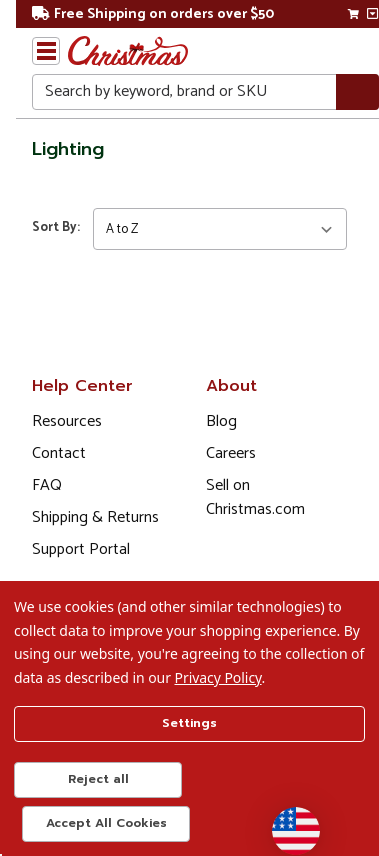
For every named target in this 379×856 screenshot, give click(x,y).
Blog (221, 421)
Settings (189, 723)
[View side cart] (372, 14)
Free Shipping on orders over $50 (153, 14)
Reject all (98, 779)
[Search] (357, 92)
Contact (59, 453)
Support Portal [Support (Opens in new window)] (81, 549)
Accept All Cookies (106, 823)
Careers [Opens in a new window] (231, 453)
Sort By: (56, 227)
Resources (67, 421)
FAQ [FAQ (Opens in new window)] (47, 485)
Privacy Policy (218, 677)
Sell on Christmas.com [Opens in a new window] (255, 497)
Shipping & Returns (95, 517)
